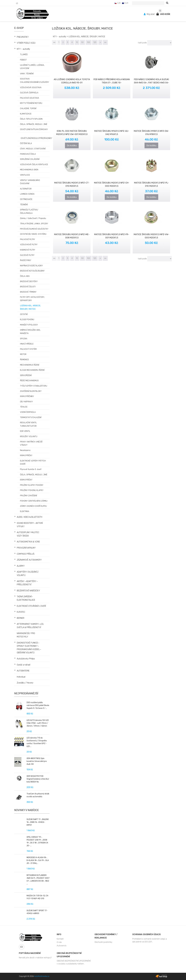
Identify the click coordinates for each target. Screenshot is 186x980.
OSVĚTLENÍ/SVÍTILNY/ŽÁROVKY (34, 129)
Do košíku (72, 145)
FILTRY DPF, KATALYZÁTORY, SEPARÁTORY (32, 299)
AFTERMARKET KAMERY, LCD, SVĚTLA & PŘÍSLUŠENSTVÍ (30, 626)
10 (77, 42)
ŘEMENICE (24, 360)
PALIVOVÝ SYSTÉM (28, 349)
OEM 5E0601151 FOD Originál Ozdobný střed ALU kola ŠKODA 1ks (38, 779)
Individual (21, 677)
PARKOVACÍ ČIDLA (28, 154)
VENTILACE (25, 175)
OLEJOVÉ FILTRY (27, 255)
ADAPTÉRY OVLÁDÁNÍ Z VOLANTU (28, 574)
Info (59, 934)
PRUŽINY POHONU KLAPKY (32, 490)
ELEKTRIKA (25, 511)
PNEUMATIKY (23, 37)
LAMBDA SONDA (27, 194)
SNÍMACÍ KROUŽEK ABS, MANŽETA (30, 332)
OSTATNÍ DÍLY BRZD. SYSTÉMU (33, 234)
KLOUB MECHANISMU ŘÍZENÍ (32, 370)
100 (89, 42)
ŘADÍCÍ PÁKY (26, 260)
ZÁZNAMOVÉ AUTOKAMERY (29, 560)
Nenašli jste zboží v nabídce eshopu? (35, 958)
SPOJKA (24, 339)
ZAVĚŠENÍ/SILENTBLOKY (31, 391)
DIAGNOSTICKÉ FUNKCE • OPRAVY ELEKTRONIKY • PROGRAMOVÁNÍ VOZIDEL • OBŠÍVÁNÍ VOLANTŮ (29, 648)
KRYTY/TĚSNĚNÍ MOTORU (31, 103)
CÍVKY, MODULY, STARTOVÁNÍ (33, 149)
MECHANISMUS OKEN (29, 170)
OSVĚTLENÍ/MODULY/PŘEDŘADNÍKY (36, 138)
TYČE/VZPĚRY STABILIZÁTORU (34, 386)
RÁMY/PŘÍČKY (26, 455)
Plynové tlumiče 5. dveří (31, 469)
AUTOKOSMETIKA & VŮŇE (28, 542)
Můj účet (149, 14)
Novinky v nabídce (26, 810)
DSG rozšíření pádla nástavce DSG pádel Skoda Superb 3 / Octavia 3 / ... (38, 705)
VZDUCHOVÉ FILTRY (29, 245)
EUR (125, 3)
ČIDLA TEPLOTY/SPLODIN (31, 119)
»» (105, 42)
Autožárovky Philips (26, 659)
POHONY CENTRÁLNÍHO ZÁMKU (34, 501)
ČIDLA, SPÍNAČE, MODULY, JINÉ (34, 124)
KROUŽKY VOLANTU (29, 436)
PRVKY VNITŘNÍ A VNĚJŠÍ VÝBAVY (31, 443)
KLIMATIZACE (26, 114)
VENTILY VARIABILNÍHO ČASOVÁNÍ (30, 182)
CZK (118, 3)
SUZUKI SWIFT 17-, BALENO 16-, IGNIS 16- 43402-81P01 (38, 822)
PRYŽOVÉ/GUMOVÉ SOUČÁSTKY (34, 229)
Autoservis (62, 946)
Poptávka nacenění (30, 953)
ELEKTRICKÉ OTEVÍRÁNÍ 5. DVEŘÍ (31, 606)
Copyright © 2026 (34, 976)
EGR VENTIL (25, 431)
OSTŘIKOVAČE (26, 199)
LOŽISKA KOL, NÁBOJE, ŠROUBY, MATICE (30, 307)
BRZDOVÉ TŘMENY (28, 292)
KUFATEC (21, 612)
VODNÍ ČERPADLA (28, 412)
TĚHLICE (24, 407)
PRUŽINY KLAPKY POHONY (32, 485)
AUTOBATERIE (23, 671)
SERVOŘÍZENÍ (26, 375)
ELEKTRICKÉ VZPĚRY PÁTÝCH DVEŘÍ (33, 462)
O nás (59, 942)
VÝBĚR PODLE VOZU (26, 43)
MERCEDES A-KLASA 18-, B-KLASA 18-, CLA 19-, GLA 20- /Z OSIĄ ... (38, 860)
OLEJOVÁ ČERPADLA (29, 93)
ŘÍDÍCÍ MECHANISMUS (29, 381)
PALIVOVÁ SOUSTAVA (30, 98)
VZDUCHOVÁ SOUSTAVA (31, 87)
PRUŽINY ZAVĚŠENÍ (28, 496)
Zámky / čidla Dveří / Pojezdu (33, 218)
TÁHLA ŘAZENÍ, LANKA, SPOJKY (34, 224)
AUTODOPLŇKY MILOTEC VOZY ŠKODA (28, 534)
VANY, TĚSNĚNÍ (27, 74)
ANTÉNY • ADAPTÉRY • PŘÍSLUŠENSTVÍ (27, 583)
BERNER (21, 618)
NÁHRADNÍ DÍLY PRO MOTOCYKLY (26, 635)
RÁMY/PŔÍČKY (26, 480)
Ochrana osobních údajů (146, 934)
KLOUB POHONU (27, 319)
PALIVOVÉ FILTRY (28, 239)
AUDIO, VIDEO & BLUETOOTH (30, 517)
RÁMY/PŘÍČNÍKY (27, 396)
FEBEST (23, 60)
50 (82, 42)
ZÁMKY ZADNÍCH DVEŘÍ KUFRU (33, 506)
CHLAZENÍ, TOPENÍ (28, 108)
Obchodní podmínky (103, 942)
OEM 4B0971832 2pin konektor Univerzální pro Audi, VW (37, 761)
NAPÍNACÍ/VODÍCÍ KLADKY (31, 266)
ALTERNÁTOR (26, 189)
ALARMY (21, 566)
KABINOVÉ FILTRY (28, 250)
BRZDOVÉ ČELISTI (28, 287)
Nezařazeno (25, 450)
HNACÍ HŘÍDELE (27, 344)
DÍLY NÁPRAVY (26, 402)
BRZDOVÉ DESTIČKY (29, 281)
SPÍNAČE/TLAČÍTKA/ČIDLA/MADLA (29, 211)
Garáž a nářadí (24, 665)
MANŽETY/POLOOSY (29, 325)
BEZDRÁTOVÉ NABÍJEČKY (28, 591)
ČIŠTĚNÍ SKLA (26, 143)
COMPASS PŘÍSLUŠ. (26, 554)
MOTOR (23, 354)
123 (95, 42)
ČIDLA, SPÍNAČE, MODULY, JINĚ (34, 475)
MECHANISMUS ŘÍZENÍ (30, 365)
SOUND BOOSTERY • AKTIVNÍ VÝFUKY (30, 525)
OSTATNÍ (24, 314)
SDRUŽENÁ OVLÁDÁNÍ (30, 159)
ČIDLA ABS (25, 276)
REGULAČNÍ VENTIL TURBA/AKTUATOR (28, 424)
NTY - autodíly (23, 49)
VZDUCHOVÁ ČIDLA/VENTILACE (34, 164)
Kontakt (60, 939)
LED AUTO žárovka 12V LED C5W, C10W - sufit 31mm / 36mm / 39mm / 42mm (38, 723)
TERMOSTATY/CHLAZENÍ (31, 417)
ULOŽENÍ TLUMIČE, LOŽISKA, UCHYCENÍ (32, 67)
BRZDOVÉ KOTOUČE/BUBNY (32, 271)
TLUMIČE (24, 54)
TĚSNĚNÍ (24, 205)
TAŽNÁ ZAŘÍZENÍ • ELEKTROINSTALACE (26, 598)
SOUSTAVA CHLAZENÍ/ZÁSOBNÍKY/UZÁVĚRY (34, 80)
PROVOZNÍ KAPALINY (26, 548)
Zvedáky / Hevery (25, 683)
